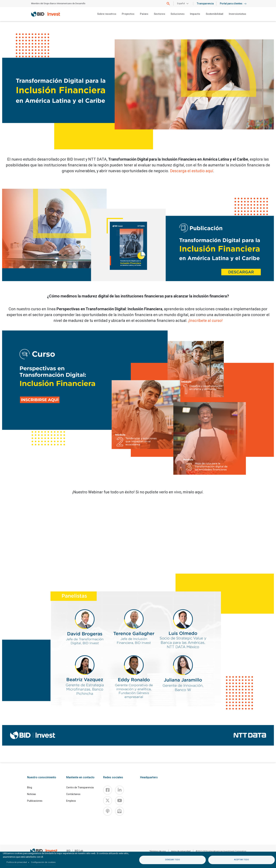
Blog (30, 787)
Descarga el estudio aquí (192, 171)
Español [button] (181, 4)
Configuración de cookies (43, 862)
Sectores (159, 14)
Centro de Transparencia (80, 787)
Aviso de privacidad (181, 851)
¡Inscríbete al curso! (206, 321)
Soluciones (177, 14)
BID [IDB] (68, 851)
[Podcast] (108, 811)
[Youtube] (120, 801)
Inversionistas (237, 14)
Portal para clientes (233, 4)
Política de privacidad (17, 862)
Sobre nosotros (107, 14)
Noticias (32, 794)
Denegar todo (172, 860)
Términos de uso (158, 851)
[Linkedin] (120, 790)
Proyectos (128, 14)
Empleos (71, 801)
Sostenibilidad (215, 14)
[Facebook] (108, 790)
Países (144, 14)
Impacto (195, 14)
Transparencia (205, 4)
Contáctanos (73, 794)
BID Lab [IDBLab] (79, 851)
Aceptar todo (241, 860)
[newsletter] (120, 811)
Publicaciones (35, 801)
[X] (108, 801)
